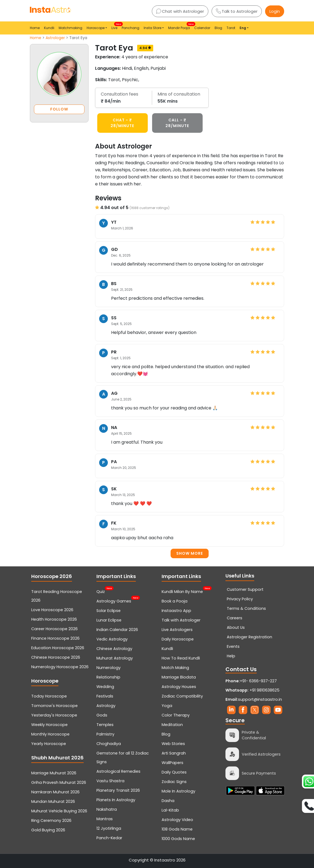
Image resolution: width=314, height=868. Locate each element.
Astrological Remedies (118, 771)
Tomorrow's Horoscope (54, 706)
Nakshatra (107, 809)
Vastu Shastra (110, 781)
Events (233, 646)
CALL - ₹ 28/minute (177, 123)
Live (115, 26)
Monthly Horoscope (50, 734)
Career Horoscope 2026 (54, 629)
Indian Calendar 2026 (117, 630)
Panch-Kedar (109, 838)
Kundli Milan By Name (182, 591)
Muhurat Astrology (115, 658)
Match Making (175, 668)
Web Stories (173, 744)
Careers (235, 618)
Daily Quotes (174, 772)
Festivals (105, 696)
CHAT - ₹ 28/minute (122, 123)
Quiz (101, 591)
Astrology (106, 706)
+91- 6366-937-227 (258, 681)
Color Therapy (176, 715)
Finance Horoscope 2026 (55, 638)
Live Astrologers (177, 630)
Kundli (49, 28)
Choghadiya (109, 744)
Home (35, 28)
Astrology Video (177, 820)
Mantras (105, 819)
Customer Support (245, 589)
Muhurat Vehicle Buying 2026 (59, 811)
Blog (218, 28)
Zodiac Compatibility (182, 696)
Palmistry (105, 734)
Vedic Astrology (112, 639)
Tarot (231, 28)
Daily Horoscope (178, 639)
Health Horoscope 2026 (54, 619)
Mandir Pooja (180, 26)
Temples (105, 725)
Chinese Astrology (114, 649)
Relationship (108, 677)
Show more (190, 553)
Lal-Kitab (170, 810)
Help (231, 656)
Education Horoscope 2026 (58, 648)
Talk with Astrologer (181, 620)
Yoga (167, 706)
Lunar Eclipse (109, 620)
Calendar (202, 28)
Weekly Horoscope (49, 725)
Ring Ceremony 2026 (51, 820)
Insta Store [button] (153, 28)
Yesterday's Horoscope (54, 715)
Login (275, 11)
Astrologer (55, 38)
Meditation (172, 725)
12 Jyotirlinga (109, 828)
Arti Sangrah (174, 753)
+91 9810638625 (252, 690)
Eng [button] (243, 28)
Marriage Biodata (179, 677)
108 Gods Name (177, 829)
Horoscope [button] (96, 28)
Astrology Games (114, 601)
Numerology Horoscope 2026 (60, 667)
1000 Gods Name (178, 839)
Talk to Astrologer (237, 11)
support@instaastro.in (260, 699)
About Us (236, 627)
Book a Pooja (175, 601)
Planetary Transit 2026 (118, 790)
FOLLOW (59, 109)
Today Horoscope (49, 696)
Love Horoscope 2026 (52, 610)
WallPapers (172, 763)
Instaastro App (176, 611)
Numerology (109, 668)
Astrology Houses (179, 687)
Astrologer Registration (249, 637)
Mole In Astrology (178, 791)
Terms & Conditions (246, 608)
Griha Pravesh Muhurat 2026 (59, 782)
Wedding (105, 687)
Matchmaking (70, 28)
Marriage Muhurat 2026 (54, 773)
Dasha (168, 801)
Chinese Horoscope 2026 (56, 657)
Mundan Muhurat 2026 (53, 801)
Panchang (131, 28)
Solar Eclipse (109, 611)
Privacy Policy (240, 599)
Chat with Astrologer (180, 11)
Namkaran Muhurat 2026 (55, 792)
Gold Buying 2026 (48, 830)
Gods (102, 715)
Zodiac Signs (174, 782)
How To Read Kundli (181, 658)
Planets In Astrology (116, 800)
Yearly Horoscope (49, 744)
